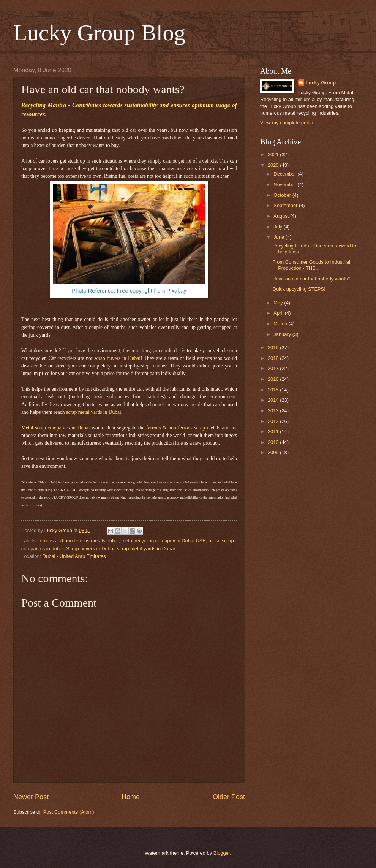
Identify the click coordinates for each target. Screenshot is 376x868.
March (281, 324)
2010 (274, 442)
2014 (274, 400)
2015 (274, 390)
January (283, 334)
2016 (274, 379)
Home (131, 797)
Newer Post (31, 797)
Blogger (222, 853)
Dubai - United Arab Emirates (74, 556)
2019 (274, 348)
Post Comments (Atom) (69, 812)
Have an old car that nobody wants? (311, 279)
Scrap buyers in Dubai (90, 549)
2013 (274, 411)
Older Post (229, 797)
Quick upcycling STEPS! (299, 289)
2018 (274, 358)
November (285, 185)
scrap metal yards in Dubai (146, 549)
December (285, 174)
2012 (274, 421)
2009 (274, 452)
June (280, 237)
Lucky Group (321, 83)
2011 (274, 432)
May (279, 303)
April (279, 313)
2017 (274, 368)
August (282, 216)
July (278, 227)
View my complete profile (287, 123)
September (286, 205)
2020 (274, 165)
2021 (274, 154)
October (283, 195)
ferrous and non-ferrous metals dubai (78, 541)
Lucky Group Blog (99, 33)
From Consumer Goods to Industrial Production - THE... (311, 265)
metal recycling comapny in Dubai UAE (164, 541)
